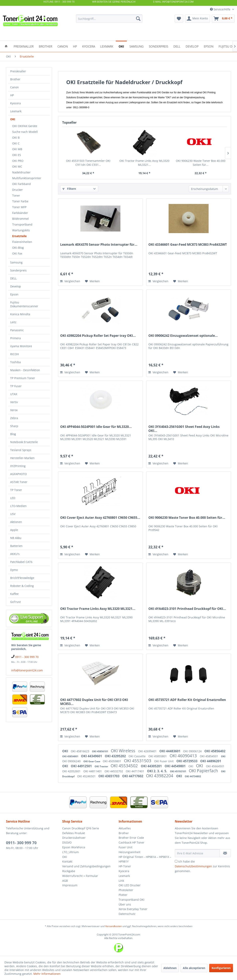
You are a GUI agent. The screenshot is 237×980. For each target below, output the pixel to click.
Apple (14, 530)
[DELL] (177, 46)
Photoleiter (126, 890)
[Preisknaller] (24, 46)
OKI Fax (17, 253)
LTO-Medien (18, 506)
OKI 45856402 (215, 751)
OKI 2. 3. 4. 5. (157, 771)
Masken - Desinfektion (25, 370)
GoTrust (15, 602)
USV (13, 514)
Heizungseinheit (129, 852)
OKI (13, 119)
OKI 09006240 (72, 761)
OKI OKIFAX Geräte (25, 126)
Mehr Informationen (47, 974)
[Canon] (63, 46)
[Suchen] (138, 19)
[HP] (75, 46)
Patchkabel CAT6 (21, 562)
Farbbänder (20, 213)
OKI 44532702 (114, 771)
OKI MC (17, 166)
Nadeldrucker (21, 172)
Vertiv (14, 402)
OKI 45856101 (100, 751)
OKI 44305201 (152, 766)
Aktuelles (125, 828)
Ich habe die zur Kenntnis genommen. (202, 866)
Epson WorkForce (74, 847)
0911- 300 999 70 (21, 843)
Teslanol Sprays (21, 450)
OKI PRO (18, 161)
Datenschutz (127, 914)
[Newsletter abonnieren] (225, 853)
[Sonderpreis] (158, 46)
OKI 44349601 (92, 756)
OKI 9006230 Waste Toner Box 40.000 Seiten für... (201, 163)
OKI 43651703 (109, 776)
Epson (14, 294)
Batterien (16, 546)
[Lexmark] (107, 46)
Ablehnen (170, 968)
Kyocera (15, 103)
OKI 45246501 (87, 776)
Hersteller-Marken (22, 458)
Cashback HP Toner (131, 842)
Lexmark (16, 111)
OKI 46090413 (184, 756)
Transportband (22, 224)
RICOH (14, 354)
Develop (16, 286)
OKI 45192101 (178, 771)
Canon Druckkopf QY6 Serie (81, 828)
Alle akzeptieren (194, 968)
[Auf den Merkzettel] (92, 281)
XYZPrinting (18, 466)
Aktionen (16, 522)
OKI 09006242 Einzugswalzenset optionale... (183, 336)
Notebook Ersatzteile (24, 442)
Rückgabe (69, 871)
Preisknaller (18, 71)
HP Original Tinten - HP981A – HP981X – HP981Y (145, 859)
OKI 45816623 (80, 751)
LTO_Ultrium (70, 852)
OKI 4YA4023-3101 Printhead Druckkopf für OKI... (187, 609)
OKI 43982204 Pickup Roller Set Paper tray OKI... (98, 336)
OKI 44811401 (93, 771)
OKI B (16, 138)
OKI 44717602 (133, 776)
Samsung (16, 262)
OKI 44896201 (211, 761)
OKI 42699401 (148, 751)
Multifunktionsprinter (27, 178)
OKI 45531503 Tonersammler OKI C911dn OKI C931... (88, 163)
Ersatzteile (19, 236)
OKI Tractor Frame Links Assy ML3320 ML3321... (144, 163)
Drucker (17, 190)
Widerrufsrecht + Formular (80, 876)
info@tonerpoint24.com (27, 670)
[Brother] (45, 46)
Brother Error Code (131, 838)
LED (13, 498)
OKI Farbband (21, 184)
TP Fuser (16, 386)
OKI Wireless (123, 751)
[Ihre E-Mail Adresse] (197, 853)
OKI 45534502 (125, 766)
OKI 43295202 (116, 756)
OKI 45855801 (158, 756)
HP (12, 95)
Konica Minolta (20, 314)
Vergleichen (70, 281)
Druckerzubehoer (74, 838)
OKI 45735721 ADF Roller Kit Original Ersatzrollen (187, 700)
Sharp (14, 426)
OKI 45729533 (187, 761)
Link (121, 881)
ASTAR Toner (19, 482)
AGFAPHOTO (18, 474)
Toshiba (15, 362)
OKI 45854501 (209, 756)
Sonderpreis (18, 270)
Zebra (14, 418)
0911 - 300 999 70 (27, 657)
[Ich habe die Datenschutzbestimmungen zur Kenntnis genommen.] (176, 861)
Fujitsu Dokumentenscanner (24, 304)
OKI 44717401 (135, 771)
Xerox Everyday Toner (133, 909)
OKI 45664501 (215, 766)
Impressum (70, 885)
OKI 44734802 (193, 776)
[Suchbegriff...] (109, 19)
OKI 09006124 (193, 751)
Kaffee (14, 594)
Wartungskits (21, 230)
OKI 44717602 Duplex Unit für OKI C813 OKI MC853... (94, 702)
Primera (15, 338)
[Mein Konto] (197, 19)
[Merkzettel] (179, 19)
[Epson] (209, 46)
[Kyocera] (89, 46)
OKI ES (17, 155)
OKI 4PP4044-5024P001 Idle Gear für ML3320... (96, 427)
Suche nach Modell (25, 132)
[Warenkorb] (223, 19)
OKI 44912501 (82, 766)
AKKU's (15, 554)
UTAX (14, 394)
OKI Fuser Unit (164, 761)
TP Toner (16, 490)
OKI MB (17, 149)
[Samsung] (136, 46)
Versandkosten (113, 926)
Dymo (14, 570)
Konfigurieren (221, 968)
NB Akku (16, 538)
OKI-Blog (18, 248)
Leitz (13, 322)
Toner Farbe (20, 201)
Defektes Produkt (74, 833)
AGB (65, 881)
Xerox (14, 410)
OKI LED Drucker (130, 885)
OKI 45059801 (112, 761)
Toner (16, 195)
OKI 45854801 (71, 756)
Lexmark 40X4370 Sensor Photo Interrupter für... (99, 245)
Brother (15, 79)
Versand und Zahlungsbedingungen (86, 866)
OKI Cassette (137, 756)
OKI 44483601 (170, 751)
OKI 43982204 (160, 776)
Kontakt (67, 861)
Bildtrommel (20, 219)
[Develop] (192, 46)
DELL (13, 278)
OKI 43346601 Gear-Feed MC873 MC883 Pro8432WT (188, 245)
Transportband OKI (131, 900)
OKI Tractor (102, 766)
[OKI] (121, 46)
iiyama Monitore (21, 346)
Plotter (123, 895)
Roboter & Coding (22, 586)
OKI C (16, 143)
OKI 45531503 (138, 761)
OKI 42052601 (72, 771)
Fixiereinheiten (22, 242)
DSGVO (67, 842)
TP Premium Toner (23, 378)
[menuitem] (109, 19)
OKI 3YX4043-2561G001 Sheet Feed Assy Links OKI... (184, 429)
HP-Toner (125, 866)
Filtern (69, 189)
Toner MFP (19, 207)
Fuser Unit (125, 847)
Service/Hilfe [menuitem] (221, 9)
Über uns (125, 904)
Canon (14, 87)
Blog (13, 434)
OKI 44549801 (175, 766)
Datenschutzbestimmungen (193, 866)
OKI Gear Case (92, 761)
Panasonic (17, 330)
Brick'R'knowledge (22, 578)
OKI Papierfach (204, 771)
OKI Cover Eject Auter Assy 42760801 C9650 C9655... (100, 518)
